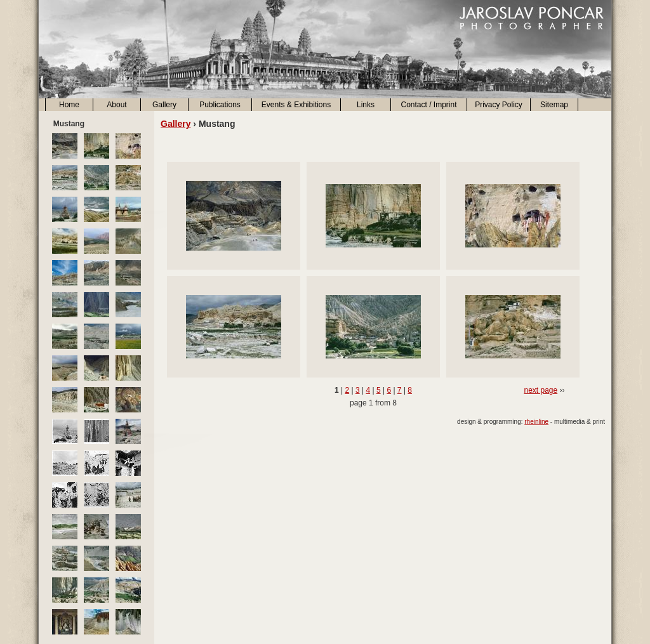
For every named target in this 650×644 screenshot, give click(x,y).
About (116, 105)
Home (69, 105)
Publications (220, 105)
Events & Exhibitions (296, 105)
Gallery (164, 105)
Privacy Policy (499, 105)
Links (366, 105)
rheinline (536, 422)
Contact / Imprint (428, 105)
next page (541, 390)
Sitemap (554, 105)
